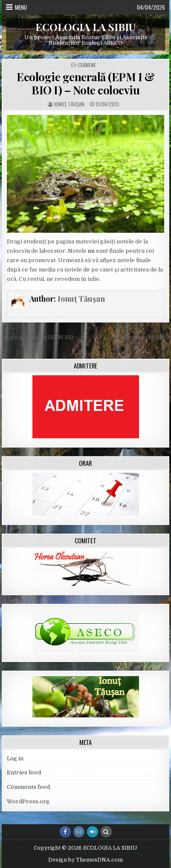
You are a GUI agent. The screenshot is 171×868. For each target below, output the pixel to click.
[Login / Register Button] (93, 832)
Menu (21, 7)
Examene (87, 65)
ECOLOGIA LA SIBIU (85, 27)
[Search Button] (106, 832)
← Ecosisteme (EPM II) (138, 337)
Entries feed (24, 772)
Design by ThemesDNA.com (85, 860)
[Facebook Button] (65, 832)
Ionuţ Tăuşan (69, 104)
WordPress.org (28, 801)
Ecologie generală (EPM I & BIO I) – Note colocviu (85, 83)
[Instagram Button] (79, 832)
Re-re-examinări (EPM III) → (41, 337)
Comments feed (28, 787)
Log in (15, 758)
